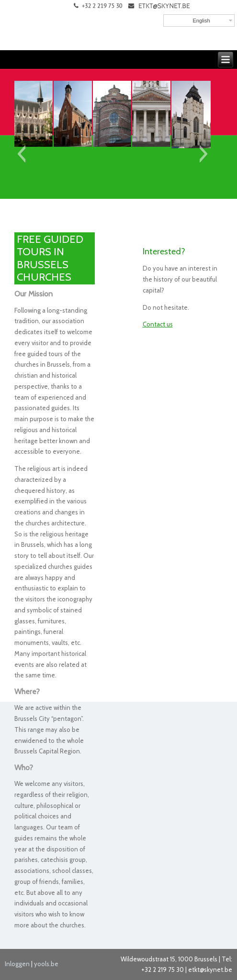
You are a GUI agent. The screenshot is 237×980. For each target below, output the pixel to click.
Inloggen (17, 964)
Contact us (158, 324)
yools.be (46, 964)
